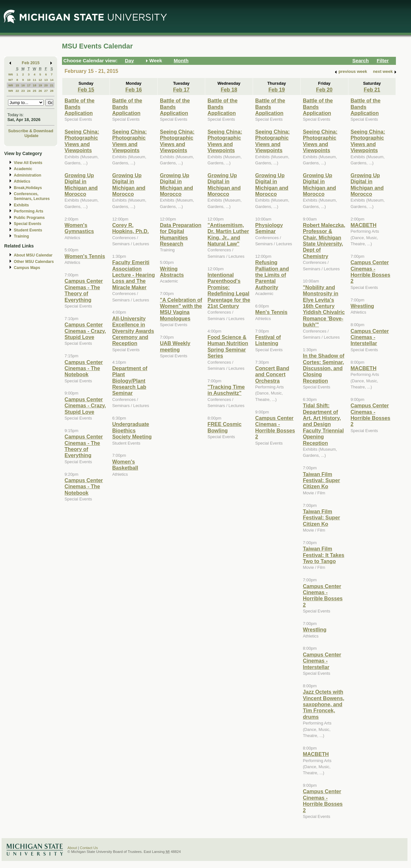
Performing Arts (29, 211)
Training (21, 236)
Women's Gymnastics (79, 228)
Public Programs (29, 218)
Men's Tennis (271, 312)
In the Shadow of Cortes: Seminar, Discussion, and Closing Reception (324, 368)
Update (31, 136)
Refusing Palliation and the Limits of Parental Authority (272, 275)
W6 (11, 74)
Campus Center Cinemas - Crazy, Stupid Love (85, 331)
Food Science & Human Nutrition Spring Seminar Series (228, 346)
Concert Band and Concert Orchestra (272, 374)
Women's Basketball (125, 465)
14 (52, 80)
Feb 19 (277, 90)
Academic (23, 169)
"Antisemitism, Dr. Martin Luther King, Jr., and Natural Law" (228, 234)
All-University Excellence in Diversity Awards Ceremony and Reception (133, 331)
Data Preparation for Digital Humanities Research (181, 234)
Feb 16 (134, 90)
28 (52, 91)
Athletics (22, 181)
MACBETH (316, 754)
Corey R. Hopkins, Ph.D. (130, 228)
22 (17, 91)
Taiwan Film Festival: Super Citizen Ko (321, 480)
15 (17, 85)
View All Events (28, 163)
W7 (11, 80)
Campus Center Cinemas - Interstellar (322, 661)
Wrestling (315, 629)
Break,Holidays (28, 188)
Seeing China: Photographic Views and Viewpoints (82, 141)
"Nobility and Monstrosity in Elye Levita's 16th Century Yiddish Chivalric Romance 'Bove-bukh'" (324, 306)
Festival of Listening (268, 340)
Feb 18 (229, 90)
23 (23, 91)
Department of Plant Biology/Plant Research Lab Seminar (130, 381)
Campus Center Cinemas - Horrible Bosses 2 (275, 427)
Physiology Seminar (269, 228)
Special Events (27, 224)
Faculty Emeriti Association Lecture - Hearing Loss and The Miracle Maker (133, 275)
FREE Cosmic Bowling (224, 427)
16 (23, 85)
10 (29, 80)
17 (29, 85)
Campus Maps (27, 268)
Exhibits (21, 205)
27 (46, 91)
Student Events (28, 230)
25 (35, 91)
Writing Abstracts (172, 272)
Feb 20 (324, 90)
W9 (11, 91)
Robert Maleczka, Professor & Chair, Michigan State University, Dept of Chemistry (324, 241)
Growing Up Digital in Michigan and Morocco (81, 185)
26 (40, 91)
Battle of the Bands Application (79, 107)
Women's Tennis (85, 256)
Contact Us (89, 848)
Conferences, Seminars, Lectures (32, 196)
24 (29, 91)
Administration (27, 175)
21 (52, 85)
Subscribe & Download (31, 131)
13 (46, 80)
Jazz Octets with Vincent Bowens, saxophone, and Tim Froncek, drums (324, 704)
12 (40, 80)
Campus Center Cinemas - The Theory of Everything (84, 290)
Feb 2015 (31, 63)
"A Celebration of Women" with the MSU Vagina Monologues (181, 309)
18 (35, 85)
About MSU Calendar (33, 255)
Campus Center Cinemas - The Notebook (84, 368)
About (72, 848)
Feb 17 (181, 90)
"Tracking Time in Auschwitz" (226, 390)
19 (40, 85)
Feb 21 (372, 90)
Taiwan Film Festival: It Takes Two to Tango (324, 555)
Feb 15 (86, 90)
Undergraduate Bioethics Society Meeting (132, 430)
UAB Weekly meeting (175, 346)
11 (35, 80)
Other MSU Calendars (34, 262)
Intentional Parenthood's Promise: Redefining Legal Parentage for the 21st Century (229, 290)
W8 (11, 85)
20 (46, 85)
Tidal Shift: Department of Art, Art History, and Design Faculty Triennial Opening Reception (323, 424)
